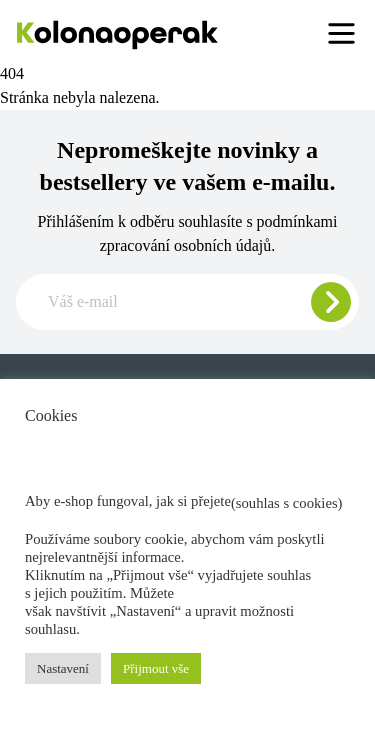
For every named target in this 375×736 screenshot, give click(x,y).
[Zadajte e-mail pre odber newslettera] (187, 302)
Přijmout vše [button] (156, 668)
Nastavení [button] (63, 668)
